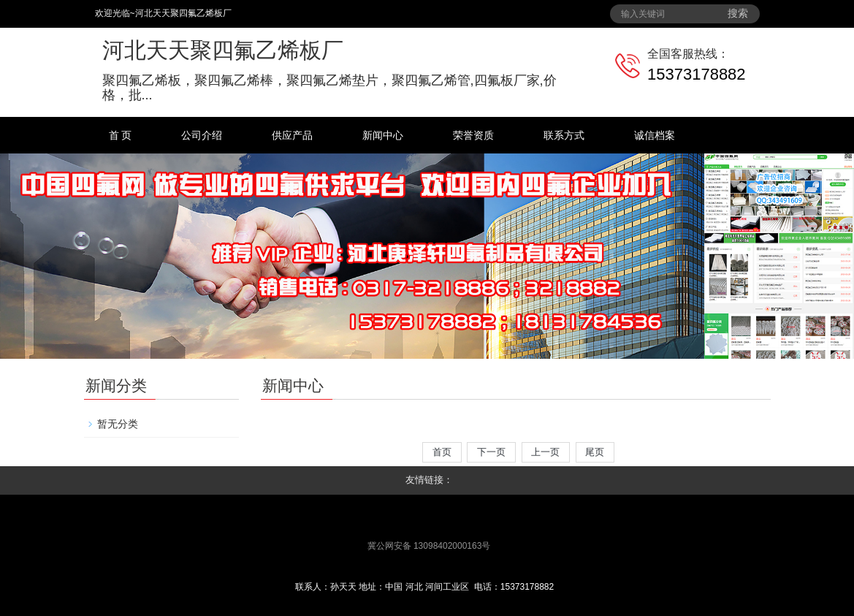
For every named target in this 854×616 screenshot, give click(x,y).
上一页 (546, 452)
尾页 (595, 452)
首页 (442, 452)
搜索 (738, 14)
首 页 (121, 135)
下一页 (491, 452)
